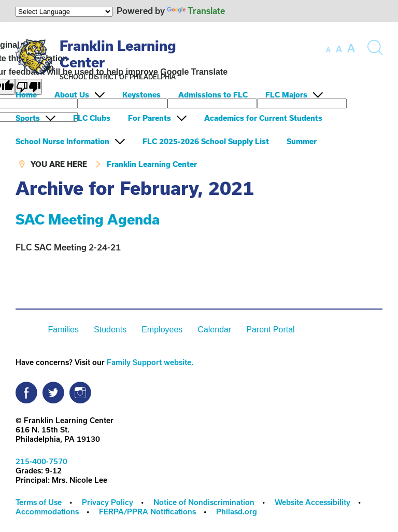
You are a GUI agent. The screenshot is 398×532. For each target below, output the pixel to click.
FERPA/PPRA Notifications (147, 512)
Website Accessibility (312, 502)
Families (63, 330)
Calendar (214, 330)
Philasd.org (237, 512)
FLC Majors (286, 95)
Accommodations (47, 512)
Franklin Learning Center (152, 164)
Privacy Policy (108, 502)
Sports (28, 118)
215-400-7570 (41, 461)
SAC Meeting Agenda (88, 219)
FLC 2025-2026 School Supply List (206, 141)
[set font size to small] (328, 50)
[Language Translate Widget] (64, 12)
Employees (162, 330)
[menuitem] (34, 95)
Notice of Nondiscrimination (204, 502)
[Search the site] (375, 48)
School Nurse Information (62, 141)
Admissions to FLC (213, 95)
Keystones (141, 95)
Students (110, 330)
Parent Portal (270, 330)
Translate (196, 11)
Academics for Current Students (263, 118)
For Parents (150, 118)
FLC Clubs (92, 118)
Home (26, 95)
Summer (302, 141)
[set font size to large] (351, 48)
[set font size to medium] (339, 49)
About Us (72, 95)
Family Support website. (150, 362)
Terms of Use (39, 502)
